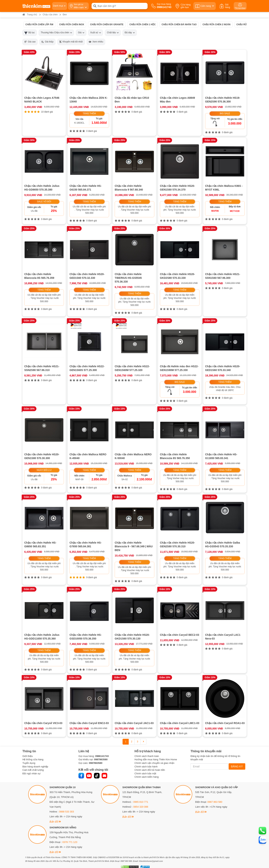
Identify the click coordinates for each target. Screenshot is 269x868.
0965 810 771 (141, 802)
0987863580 (101, 759)
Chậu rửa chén (50, 15)
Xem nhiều (96, 42)
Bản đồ (55, 822)
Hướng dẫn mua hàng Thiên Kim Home (156, 759)
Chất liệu (113, 33)
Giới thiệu (28, 756)
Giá (81, 33)
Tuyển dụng (29, 763)
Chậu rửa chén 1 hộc (143, 24)
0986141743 (102, 756)
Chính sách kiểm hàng (147, 777)
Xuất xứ (96, 33)
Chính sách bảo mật (145, 773)
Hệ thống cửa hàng (33, 759)
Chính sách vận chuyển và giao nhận (154, 763)
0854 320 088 (141, 807)
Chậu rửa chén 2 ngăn (216, 24)
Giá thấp (47, 42)
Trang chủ (30, 15)
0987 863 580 (215, 802)
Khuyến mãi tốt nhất (71, 42)
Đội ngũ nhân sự (31, 773)
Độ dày (130, 33)
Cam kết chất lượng (33, 770)
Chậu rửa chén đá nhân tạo (179, 24)
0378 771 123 (70, 842)
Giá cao (30, 42)
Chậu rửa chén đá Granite (107, 24)
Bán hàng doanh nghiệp (35, 767)
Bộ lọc (30, 33)
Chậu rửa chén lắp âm (39, 24)
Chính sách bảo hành (146, 767)
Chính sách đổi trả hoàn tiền (150, 770)
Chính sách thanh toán (147, 756)
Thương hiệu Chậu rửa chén (56, 33)
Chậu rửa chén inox (72, 24)
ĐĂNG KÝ (237, 766)
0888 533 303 (67, 812)
